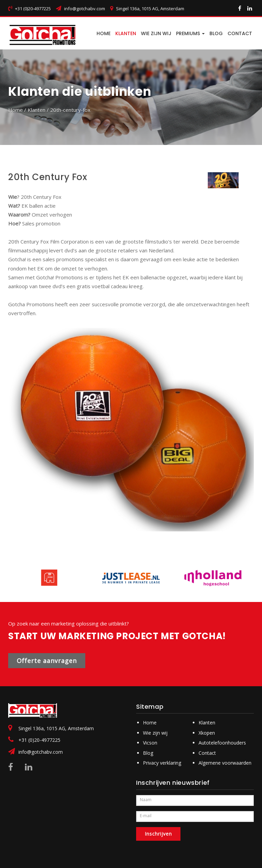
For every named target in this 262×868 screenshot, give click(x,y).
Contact (207, 753)
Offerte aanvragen (47, 661)
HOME (104, 33)
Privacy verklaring (162, 763)
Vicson (150, 743)
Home (16, 110)
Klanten (126, 33)
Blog (148, 753)
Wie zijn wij (156, 33)
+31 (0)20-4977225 (39, 740)
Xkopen (207, 733)
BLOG (216, 33)
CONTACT (240, 33)
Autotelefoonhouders (222, 743)
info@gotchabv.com (85, 9)
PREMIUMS (190, 33)
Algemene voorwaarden (225, 763)
